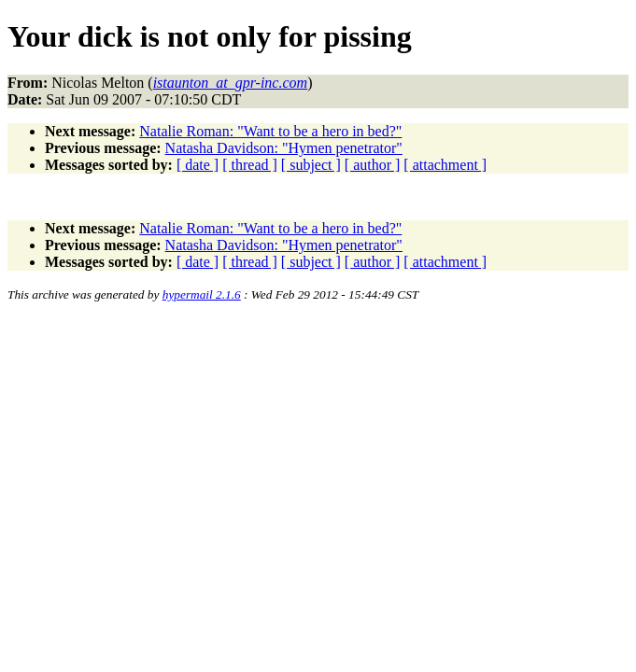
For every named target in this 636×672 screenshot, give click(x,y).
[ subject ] (311, 165)
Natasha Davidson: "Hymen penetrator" (284, 148)
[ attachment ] (445, 165)
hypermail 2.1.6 (202, 294)
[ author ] (373, 165)
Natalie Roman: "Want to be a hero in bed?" (270, 131)
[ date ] (198, 165)
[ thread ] (250, 165)
